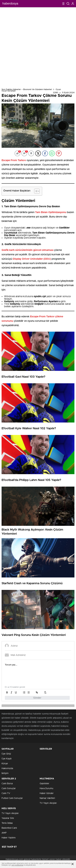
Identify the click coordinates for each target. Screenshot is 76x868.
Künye (5, 764)
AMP (4, 833)
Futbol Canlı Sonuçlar (12, 798)
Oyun (58, 90)
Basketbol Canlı (9, 828)
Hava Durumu (46, 788)
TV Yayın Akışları (48, 803)
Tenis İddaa (7, 823)
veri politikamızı (17, 865)
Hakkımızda (7, 768)
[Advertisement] (38, 47)
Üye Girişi (6, 754)
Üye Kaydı (7, 759)
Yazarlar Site (8, 818)
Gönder (37, 698)
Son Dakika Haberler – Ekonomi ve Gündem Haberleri (27, 90)
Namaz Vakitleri (47, 798)
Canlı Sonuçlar (9, 788)
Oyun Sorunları (9, 91)
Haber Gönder (47, 793)
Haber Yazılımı (9, 838)
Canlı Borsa (7, 784)
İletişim (5, 773)
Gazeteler (44, 784)
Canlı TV (6, 793)
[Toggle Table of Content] (35, 191)
